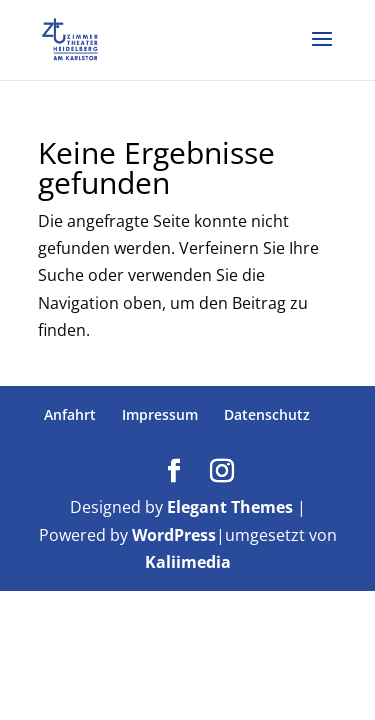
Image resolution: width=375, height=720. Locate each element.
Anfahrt (70, 414)
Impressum (160, 414)
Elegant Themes (230, 507)
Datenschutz (267, 414)
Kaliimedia (188, 562)
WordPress (174, 535)
